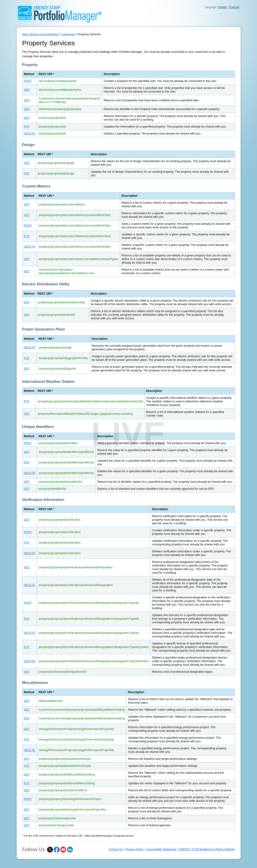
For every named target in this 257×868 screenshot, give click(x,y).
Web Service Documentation (41, 34)
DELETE (30, 133)
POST (28, 81)
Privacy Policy (135, 849)
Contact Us (116, 849)
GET (27, 90)
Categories (68, 34)
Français (234, 7)
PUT (27, 127)
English (222, 7)
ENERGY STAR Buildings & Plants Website (207, 849)
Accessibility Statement (161, 849)
